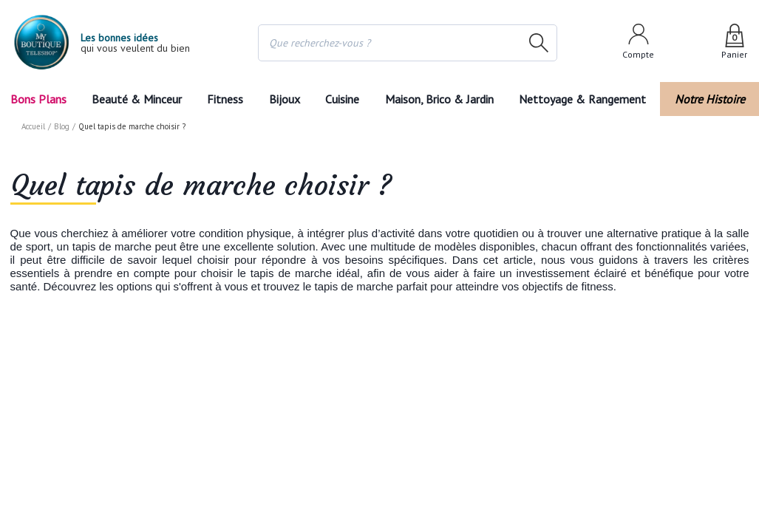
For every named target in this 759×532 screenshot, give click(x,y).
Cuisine (344, 99)
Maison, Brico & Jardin (443, 99)
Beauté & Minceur (136, 99)
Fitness (225, 99)
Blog (62, 126)
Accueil (34, 126)
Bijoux (284, 99)
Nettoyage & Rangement (587, 99)
